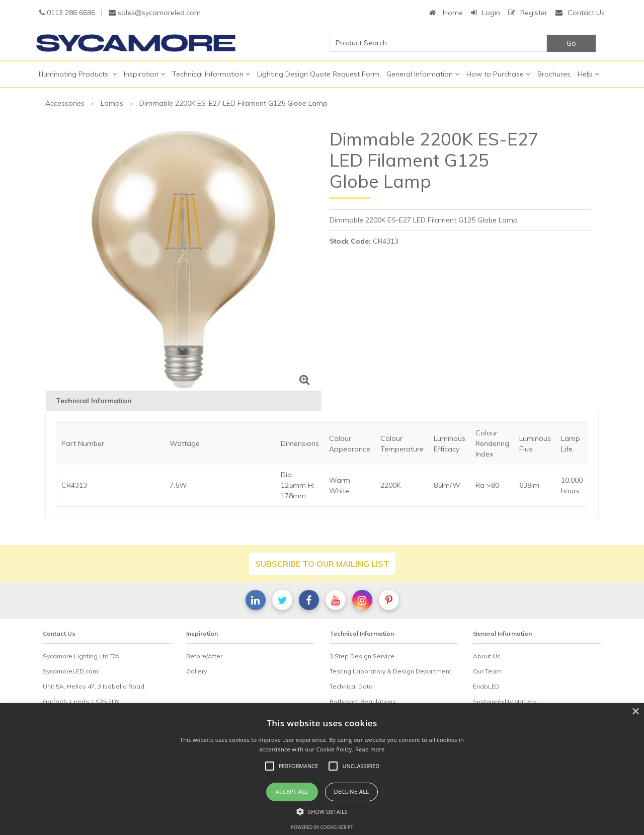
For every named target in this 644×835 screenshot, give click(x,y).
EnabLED (486, 686)
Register (528, 13)
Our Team (487, 671)
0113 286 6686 (67, 13)
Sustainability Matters (505, 701)
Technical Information (211, 74)
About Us (487, 656)
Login (486, 13)
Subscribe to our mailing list (322, 564)
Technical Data (351, 686)
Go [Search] (571, 43)
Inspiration (144, 74)
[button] (322, 811)
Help (588, 74)
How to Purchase (498, 74)
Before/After (204, 656)
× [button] (635, 712)
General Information (423, 74)
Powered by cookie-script (322, 827)
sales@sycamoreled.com (155, 13)
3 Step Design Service (362, 656)
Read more (370, 749)
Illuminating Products (78, 74)
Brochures (554, 74)
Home (446, 13)
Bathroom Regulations (363, 701)
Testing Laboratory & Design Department (390, 671)
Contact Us (580, 13)
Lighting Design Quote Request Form (318, 74)
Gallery (196, 671)
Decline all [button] (352, 791)
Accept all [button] (292, 791)
